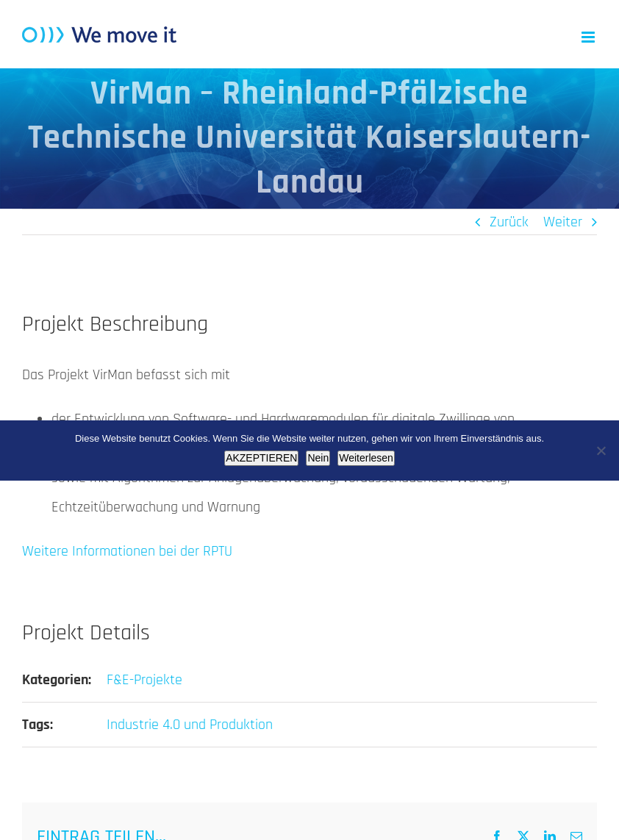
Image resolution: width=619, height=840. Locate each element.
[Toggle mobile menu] (589, 37)
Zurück (509, 222)
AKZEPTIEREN (261, 458)
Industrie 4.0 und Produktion (190, 725)
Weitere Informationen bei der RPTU (127, 551)
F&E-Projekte (144, 680)
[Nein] (601, 450)
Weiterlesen (366, 458)
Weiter (563, 222)
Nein (318, 458)
